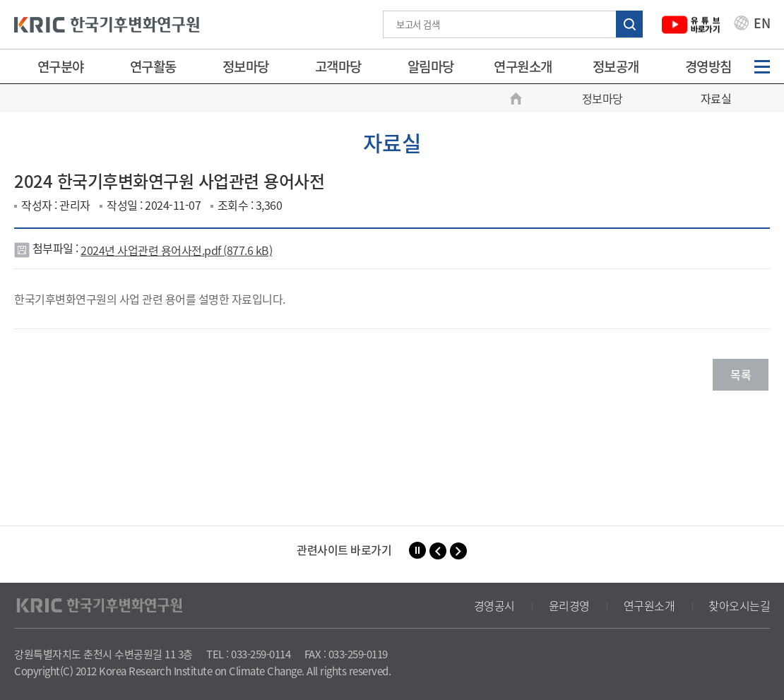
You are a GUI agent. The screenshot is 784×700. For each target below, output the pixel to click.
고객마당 (338, 66)
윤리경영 (569, 605)
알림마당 (431, 66)
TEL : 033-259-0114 (248, 654)
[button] (438, 551)
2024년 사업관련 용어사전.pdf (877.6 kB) (176, 250)
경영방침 (708, 66)
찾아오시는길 (739, 605)
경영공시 (494, 605)
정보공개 (616, 66)
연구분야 (61, 66)
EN (752, 25)
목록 (741, 374)
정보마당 (246, 66)
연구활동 (153, 66)
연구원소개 (523, 66)
